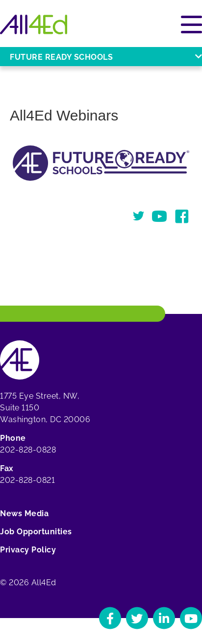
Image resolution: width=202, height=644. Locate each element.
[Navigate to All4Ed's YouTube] (191, 618)
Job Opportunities (36, 532)
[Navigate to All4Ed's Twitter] (137, 618)
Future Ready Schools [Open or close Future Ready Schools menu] (106, 57)
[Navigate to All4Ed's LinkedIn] (164, 618)
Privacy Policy (28, 550)
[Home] (34, 24)
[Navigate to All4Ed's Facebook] (110, 618)
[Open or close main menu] (191, 24)
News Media (24, 513)
